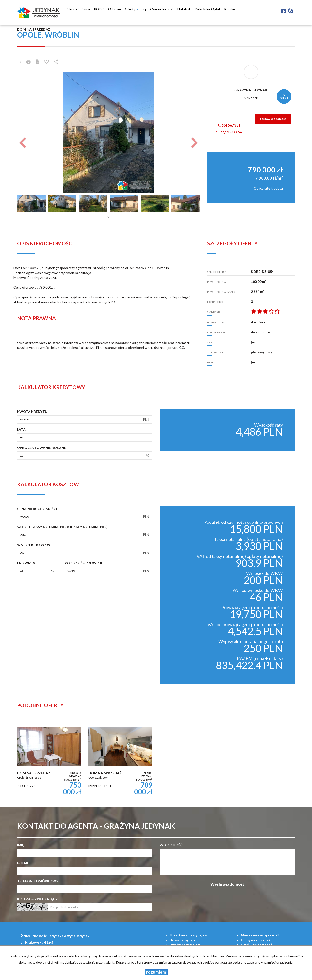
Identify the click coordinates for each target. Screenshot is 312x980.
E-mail (23, 863)
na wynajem (188, 935)
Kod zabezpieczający (37, 899)
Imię (21, 845)
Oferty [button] (132, 9)
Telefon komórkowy (38, 881)
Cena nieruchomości (37, 509)
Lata (21, 430)
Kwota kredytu (32, 412)
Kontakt (231, 9)
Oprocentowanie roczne (42, 448)
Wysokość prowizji (83, 563)
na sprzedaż (260, 935)
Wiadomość (171, 845)
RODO (99, 9)
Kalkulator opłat (208, 9)
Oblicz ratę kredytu (268, 188)
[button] (31, 133)
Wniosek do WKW (34, 545)
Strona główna (78, 9)
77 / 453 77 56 (229, 132)
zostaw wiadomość (273, 119)
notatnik (184, 9)
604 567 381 (229, 125)
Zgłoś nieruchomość (158, 9)
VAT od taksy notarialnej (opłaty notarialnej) (62, 527)
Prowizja (26, 563)
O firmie (115, 9)
